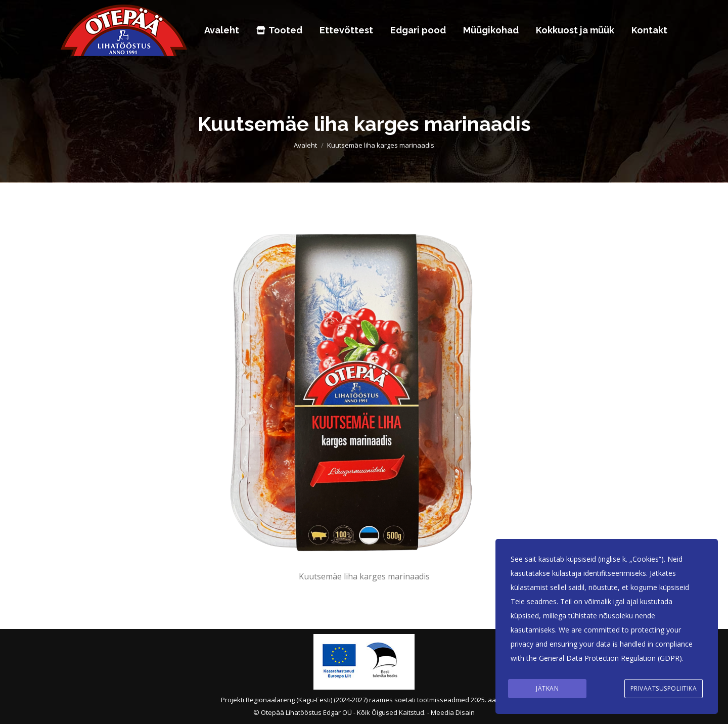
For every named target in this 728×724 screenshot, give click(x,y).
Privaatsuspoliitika (664, 689)
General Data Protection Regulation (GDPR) (610, 660)
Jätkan (547, 689)
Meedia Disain (453, 712)
